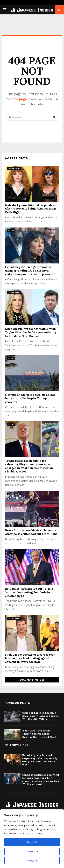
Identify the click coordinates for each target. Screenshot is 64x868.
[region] (32, 839)
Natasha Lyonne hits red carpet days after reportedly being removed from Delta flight (30, 209)
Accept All (32, 842)
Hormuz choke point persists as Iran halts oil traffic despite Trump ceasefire (30, 398)
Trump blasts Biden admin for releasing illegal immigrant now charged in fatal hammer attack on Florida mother (29, 466)
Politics (11, 231)
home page (18, 99)
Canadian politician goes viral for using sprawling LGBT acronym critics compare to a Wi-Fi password (30, 270)
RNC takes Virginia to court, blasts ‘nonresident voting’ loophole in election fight (29, 592)
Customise (32, 851)
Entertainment (14, 169)
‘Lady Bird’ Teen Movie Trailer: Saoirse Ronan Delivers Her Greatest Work (39, 734)
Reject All (32, 861)
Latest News (16, 158)
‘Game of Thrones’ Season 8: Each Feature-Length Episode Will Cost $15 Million (40, 716)
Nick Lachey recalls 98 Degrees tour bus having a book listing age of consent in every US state (30, 658)
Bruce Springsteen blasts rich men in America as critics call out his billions (31, 532)
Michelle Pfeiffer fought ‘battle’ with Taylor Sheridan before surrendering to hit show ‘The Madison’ (31, 332)
